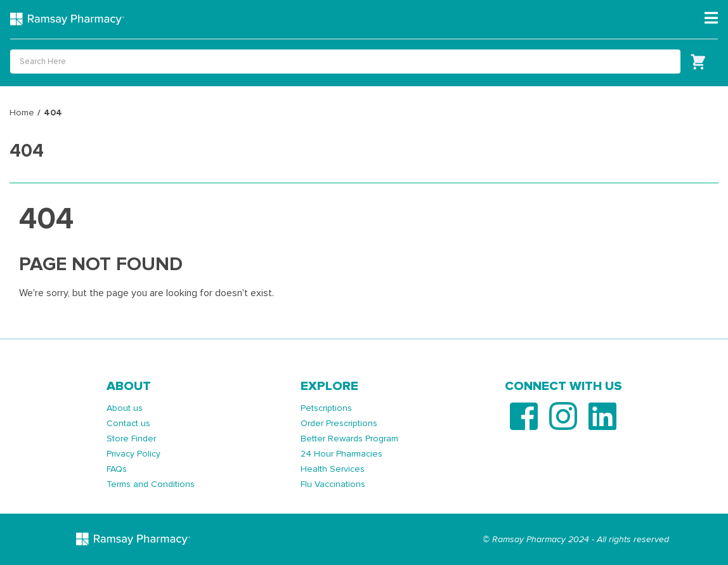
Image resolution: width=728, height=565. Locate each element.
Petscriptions (326, 408)
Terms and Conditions (151, 484)
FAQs (117, 469)
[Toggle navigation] (711, 18)
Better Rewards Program (349, 438)
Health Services (333, 469)
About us (125, 408)
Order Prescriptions (339, 423)
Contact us (128, 423)
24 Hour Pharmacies (341, 454)
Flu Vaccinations (333, 484)
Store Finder (131, 438)
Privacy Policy (133, 454)
